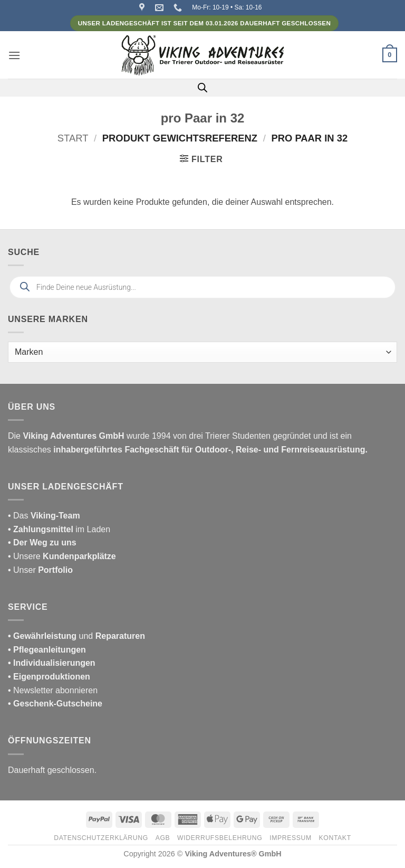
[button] (14, 55)
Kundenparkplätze (79, 556)
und (76, 636)
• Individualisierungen (52, 663)
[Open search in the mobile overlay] (202, 88)
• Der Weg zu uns (42, 542)
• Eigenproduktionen (49, 677)
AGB (163, 838)
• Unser (40, 570)
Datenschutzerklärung (101, 838)
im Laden (59, 529)
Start (73, 138)
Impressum (291, 838)
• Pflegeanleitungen (47, 650)
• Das (44, 516)
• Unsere (25, 556)
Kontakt (335, 838)
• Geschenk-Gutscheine (55, 704)
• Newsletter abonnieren (53, 690)
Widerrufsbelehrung (220, 838)
